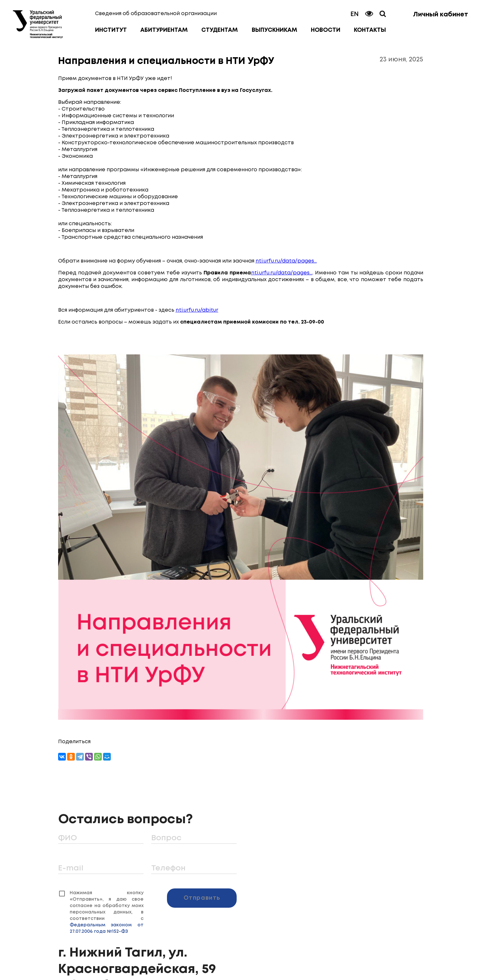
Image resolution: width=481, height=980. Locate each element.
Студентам (220, 30)
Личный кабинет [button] (441, 15)
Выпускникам (275, 30)
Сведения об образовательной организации (156, 14)
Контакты (370, 30)
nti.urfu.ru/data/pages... (286, 261)
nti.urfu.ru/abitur (197, 310)
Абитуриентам (164, 30)
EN (354, 14)
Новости (326, 30)
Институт (111, 30)
